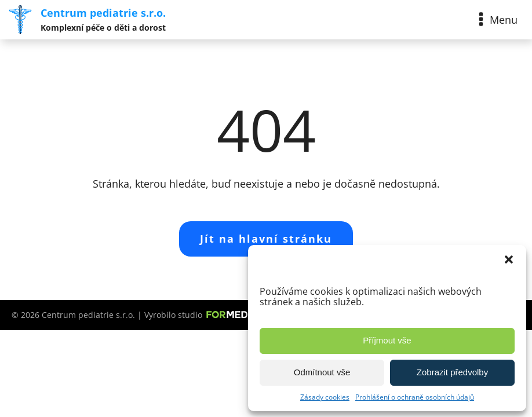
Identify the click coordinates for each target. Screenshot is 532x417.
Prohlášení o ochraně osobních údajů (415, 397)
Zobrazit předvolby (452, 372)
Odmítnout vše (322, 372)
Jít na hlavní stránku (266, 239)
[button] (509, 259)
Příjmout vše (387, 340)
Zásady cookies (325, 397)
